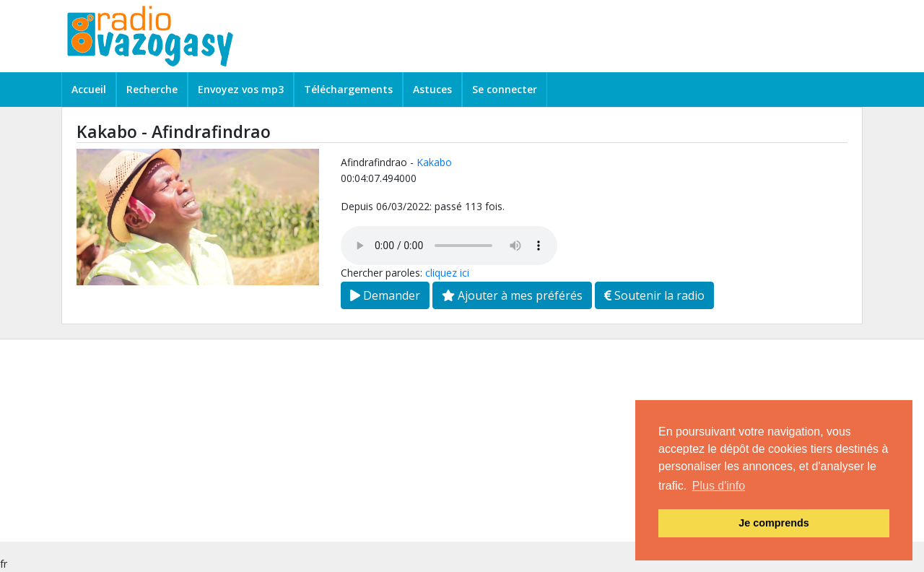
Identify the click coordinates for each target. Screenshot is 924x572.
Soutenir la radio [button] (654, 295)
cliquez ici (447, 273)
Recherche (152, 89)
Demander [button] (385, 295)
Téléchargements (348, 89)
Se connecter (505, 89)
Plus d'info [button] (719, 486)
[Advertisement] (433, 441)
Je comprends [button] (774, 523)
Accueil (89, 89)
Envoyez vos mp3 (241, 89)
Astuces (432, 89)
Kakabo (434, 162)
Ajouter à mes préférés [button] (512, 295)
